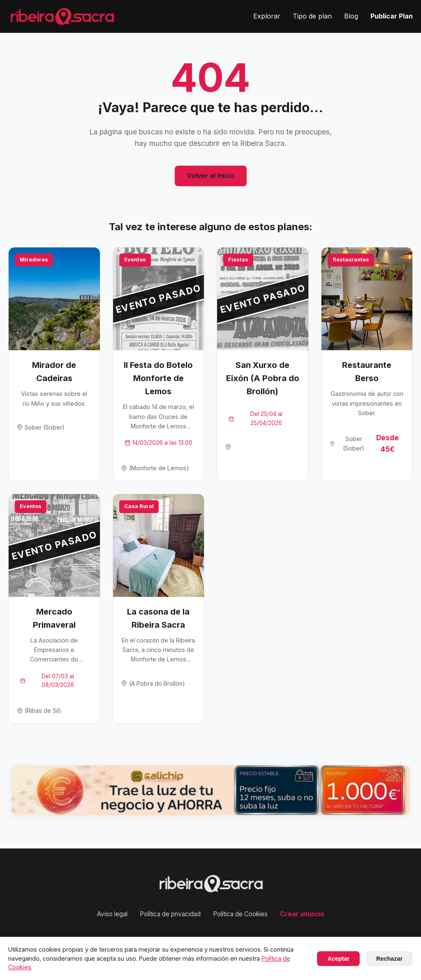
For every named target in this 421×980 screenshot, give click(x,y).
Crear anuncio (302, 914)
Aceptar (338, 959)
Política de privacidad (170, 914)
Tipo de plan (312, 16)
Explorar (267, 16)
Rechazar (389, 959)
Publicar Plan (392, 16)
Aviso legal (112, 914)
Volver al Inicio (211, 176)
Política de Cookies (240, 914)
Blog (351, 16)
